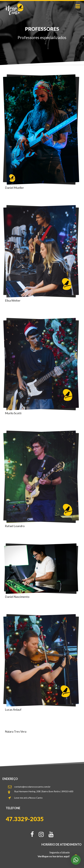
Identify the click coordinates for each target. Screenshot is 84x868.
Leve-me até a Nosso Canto (28, 798)
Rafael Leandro (15, 526)
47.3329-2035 (25, 819)
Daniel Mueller (14, 188)
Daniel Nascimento (17, 597)
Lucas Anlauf (13, 709)
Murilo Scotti (13, 413)
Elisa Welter (13, 300)
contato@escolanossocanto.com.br (32, 787)
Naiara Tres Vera (16, 731)
